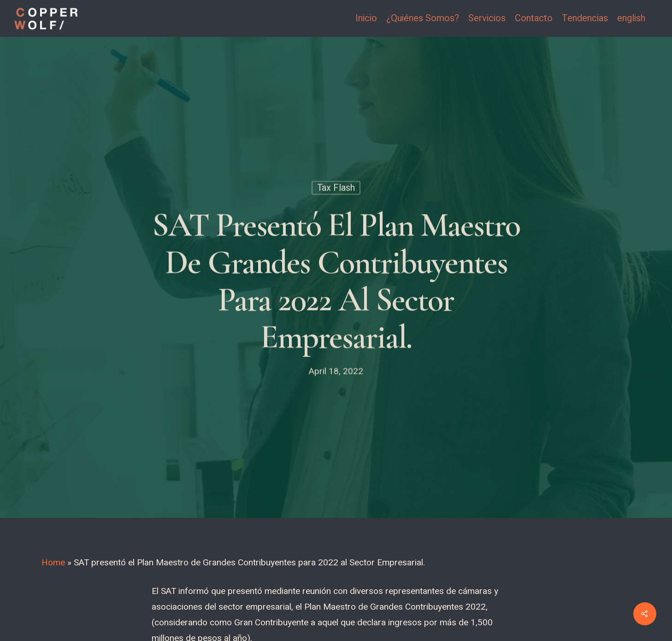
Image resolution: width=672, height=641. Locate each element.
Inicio (366, 18)
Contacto (534, 18)
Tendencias (585, 18)
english (631, 18)
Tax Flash (336, 189)
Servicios (487, 18)
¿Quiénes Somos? (423, 18)
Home (53, 563)
